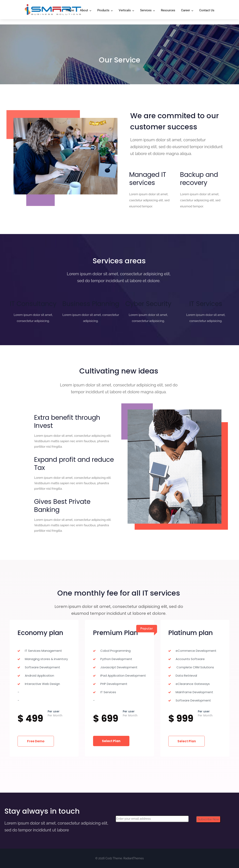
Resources (168, 10)
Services (146, 10)
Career (186, 10)
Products (103, 10)
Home (70, 10)
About (84, 10)
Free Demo (35, 741)
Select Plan (110, 741)
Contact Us (207, 10)
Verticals (125, 10)
